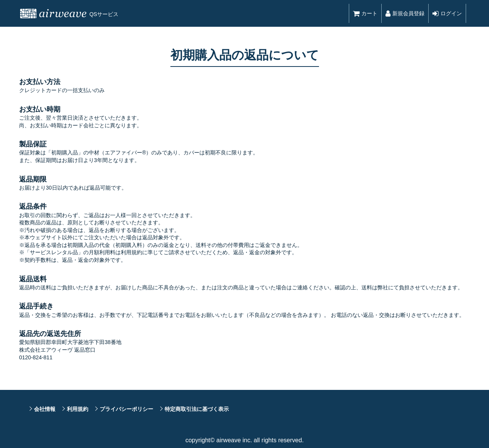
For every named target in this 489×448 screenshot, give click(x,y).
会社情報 (45, 409)
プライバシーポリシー (126, 409)
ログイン (447, 13)
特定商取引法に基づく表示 (197, 409)
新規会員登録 (405, 13)
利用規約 (78, 409)
